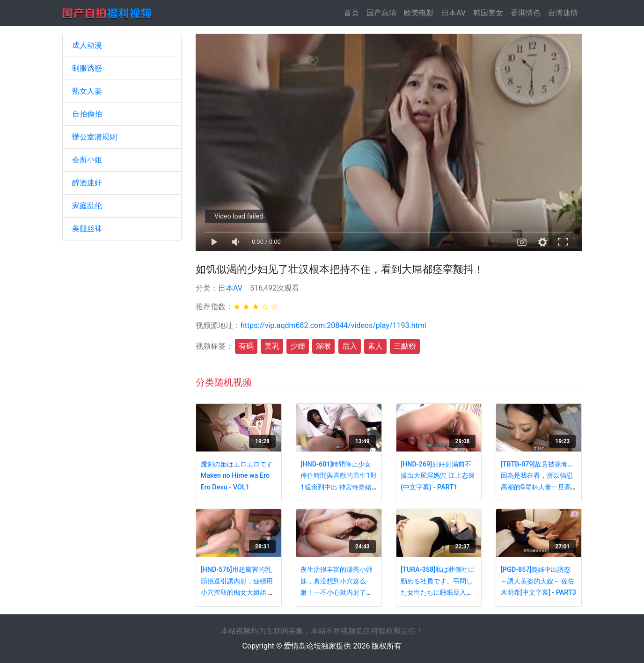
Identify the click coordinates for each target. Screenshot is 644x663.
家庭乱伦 (87, 206)
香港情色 (526, 13)
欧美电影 (419, 13)
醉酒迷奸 (87, 183)
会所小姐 (87, 160)
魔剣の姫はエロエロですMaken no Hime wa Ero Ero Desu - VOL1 (237, 476)
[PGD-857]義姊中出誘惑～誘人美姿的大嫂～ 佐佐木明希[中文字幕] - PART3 (538, 581)
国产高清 (381, 13)
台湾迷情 (563, 13)
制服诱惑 (87, 68)
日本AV (454, 13)
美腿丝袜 (87, 229)
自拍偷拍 (87, 114)
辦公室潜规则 (95, 137)
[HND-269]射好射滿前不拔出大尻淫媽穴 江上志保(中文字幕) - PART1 (438, 476)
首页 (353, 12)
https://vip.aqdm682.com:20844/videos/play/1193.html (333, 325)
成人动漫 (87, 45)
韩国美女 (488, 13)
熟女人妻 (87, 91)
